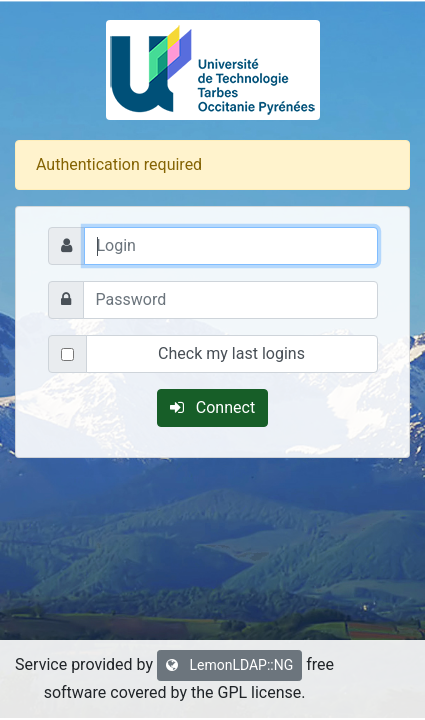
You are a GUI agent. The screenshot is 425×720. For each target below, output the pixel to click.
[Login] (231, 246)
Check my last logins (231, 353)
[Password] (230, 300)
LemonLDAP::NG (229, 665)
